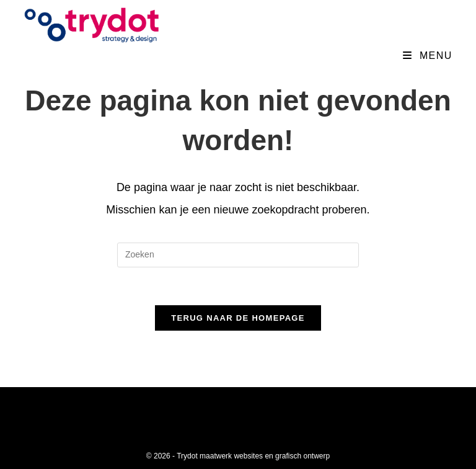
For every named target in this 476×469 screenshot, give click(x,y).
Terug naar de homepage (238, 318)
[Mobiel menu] (428, 56)
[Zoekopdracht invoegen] (238, 255)
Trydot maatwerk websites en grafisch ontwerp (253, 456)
